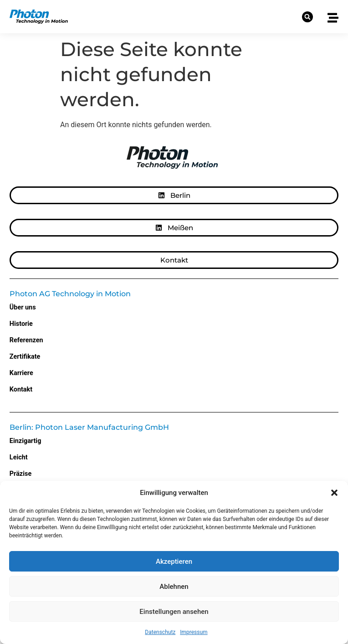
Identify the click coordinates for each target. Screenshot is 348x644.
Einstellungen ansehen (174, 612)
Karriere (21, 373)
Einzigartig (26, 441)
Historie (21, 324)
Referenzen (26, 340)
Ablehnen (174, 587)
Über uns (23, 307)
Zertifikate (25, 357)
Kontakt (21, 389)
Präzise (20, 474)
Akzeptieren (174, 562)
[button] (334, 493)
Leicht (19, 457)
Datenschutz (160, 632)
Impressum (194, 632)
